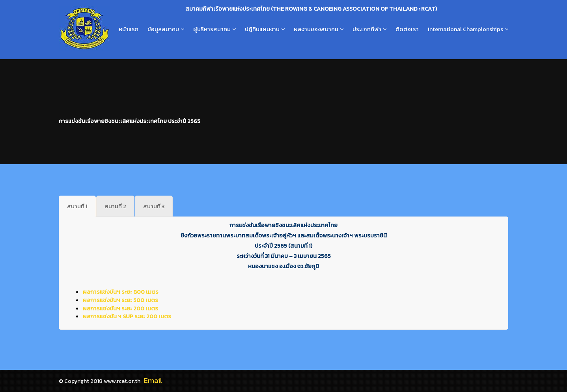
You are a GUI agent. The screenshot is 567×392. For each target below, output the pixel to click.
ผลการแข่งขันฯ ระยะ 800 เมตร (121, 292)
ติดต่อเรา (407, 29)
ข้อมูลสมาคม (163, 29)
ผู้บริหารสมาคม (212, 29)
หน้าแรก (129, 29)
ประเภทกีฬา (367, 29)
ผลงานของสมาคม (316, 29)
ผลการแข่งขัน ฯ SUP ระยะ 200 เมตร (127, 316)
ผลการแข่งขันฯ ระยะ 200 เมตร (120, 308)
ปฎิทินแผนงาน (262, 29)
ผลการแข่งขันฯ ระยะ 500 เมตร (120, 300)
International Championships (465, 29)
